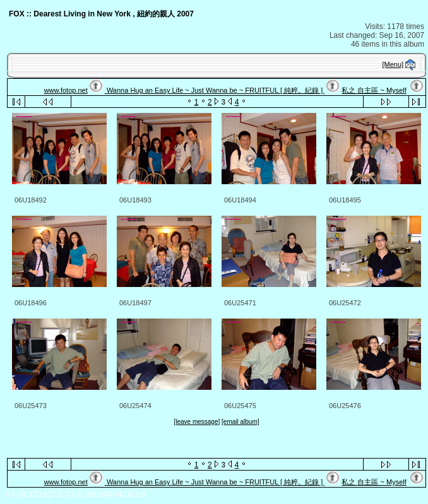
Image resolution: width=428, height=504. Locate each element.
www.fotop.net (66, 90)
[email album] (240, 422)
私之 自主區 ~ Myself (374, 90)
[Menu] (393, 64)
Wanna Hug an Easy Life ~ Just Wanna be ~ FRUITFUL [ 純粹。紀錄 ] (215, 90)
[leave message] (197, 422)
